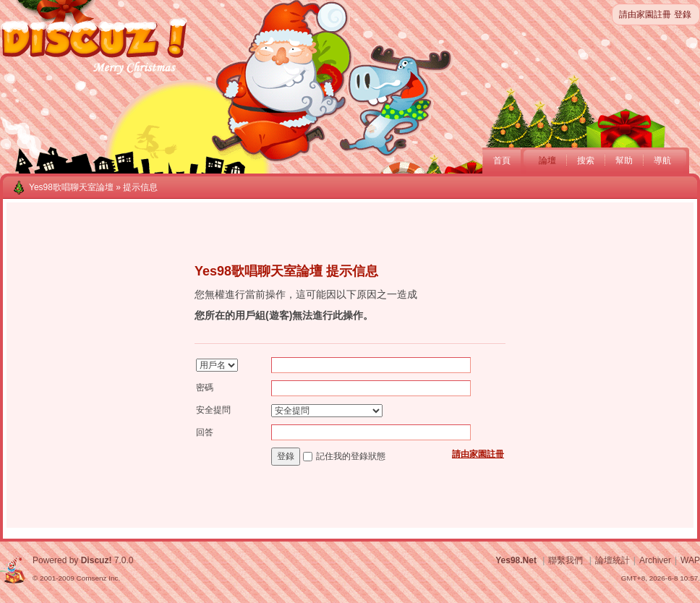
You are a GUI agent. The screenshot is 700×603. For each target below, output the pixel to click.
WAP (690, 560)
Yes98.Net (516, 560)
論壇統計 (612, 560)
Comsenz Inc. (98, 578)
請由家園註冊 (645, 14)
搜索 (586, 161)
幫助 (624, 161)
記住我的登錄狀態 (351, 456)
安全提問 (213, 410)
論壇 (547, 161)
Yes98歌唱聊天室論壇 (71, 187)
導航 (662, 161)
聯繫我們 (565, 560)
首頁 (502, 161)
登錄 (683, 14)
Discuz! (97, 560)
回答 (205, 432)
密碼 (205, 388)
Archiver (655, 560)
